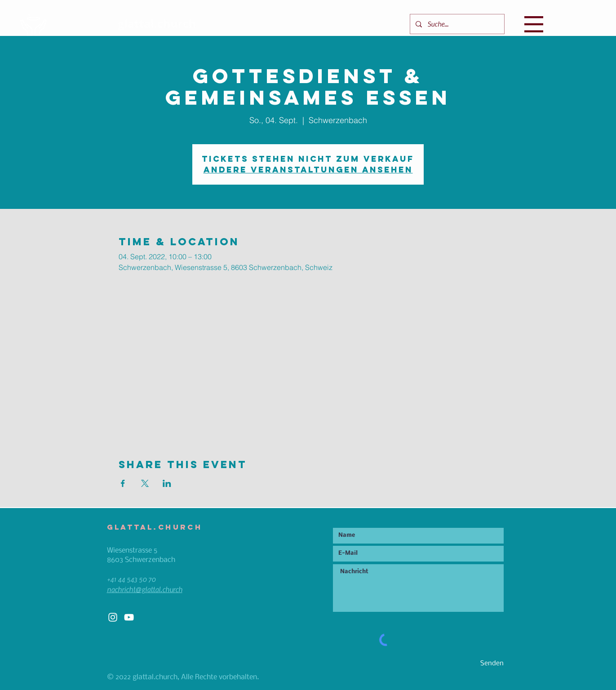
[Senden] (472, 664)
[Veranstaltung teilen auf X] (145, 483)
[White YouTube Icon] (129, 617)
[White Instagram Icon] (113, 617)
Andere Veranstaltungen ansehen (308, 170)
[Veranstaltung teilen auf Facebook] (123, 483)
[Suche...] (456, 24)
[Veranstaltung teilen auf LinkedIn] (167, 483)
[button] (534, 24)
